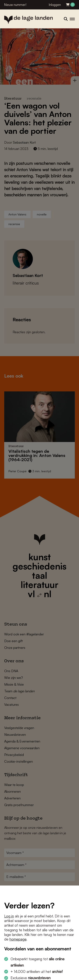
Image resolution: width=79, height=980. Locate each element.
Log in (9, 916)
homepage (18, 939)
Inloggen (55, 5)
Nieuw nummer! (15, 5)
